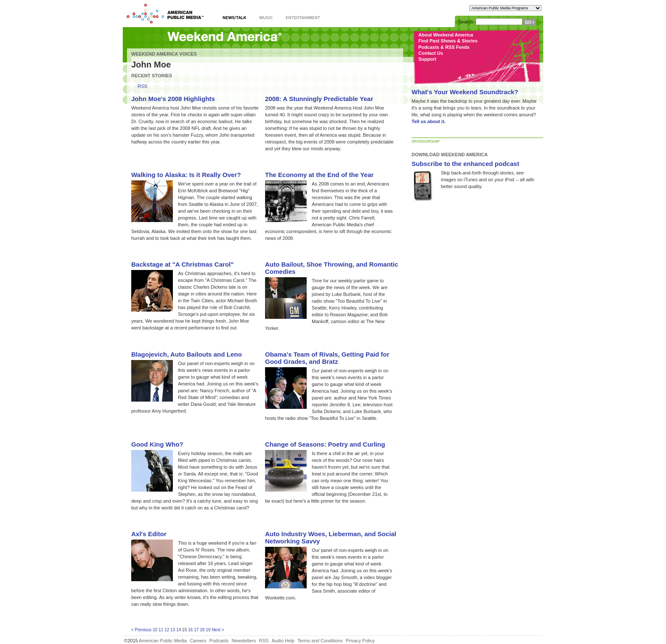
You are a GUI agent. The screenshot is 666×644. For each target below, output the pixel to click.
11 (161, 630)
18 (202, 630)
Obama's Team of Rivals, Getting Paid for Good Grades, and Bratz (327, 358)
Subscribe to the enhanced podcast (465, 164)
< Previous (141, 630)
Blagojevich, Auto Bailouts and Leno (186, 354)
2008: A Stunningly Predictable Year (319, 99)
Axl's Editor (149, 534)
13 (173, 630)
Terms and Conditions (320, 641)
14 (179, 630)
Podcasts (219, 641)
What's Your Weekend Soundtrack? (465, 92)
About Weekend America (446, 35)
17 (196, 630)
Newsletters (244, 641)
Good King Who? (157, 444)
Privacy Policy (360, 641)
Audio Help (283, 641)
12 (167, 630)
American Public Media (163, 641)
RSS (143, 86)
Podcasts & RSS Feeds (444, 47)
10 (155, 630)
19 (208, 630)
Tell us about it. (429, 121)
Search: (466, 22)
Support (427, 59)
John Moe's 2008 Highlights (173, 99)
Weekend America (224, 37)
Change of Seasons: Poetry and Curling (325, 444)
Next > (218, 630)
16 (190, 630)
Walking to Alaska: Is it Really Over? (186, 175)
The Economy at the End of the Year (319, 175)
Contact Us (431, 53)
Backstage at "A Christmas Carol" (182, 264)
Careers (198, 641)
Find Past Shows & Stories (448, 41)
